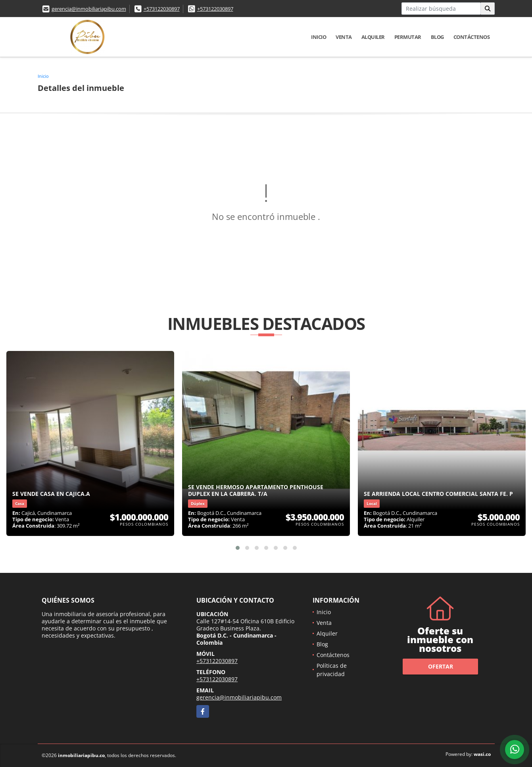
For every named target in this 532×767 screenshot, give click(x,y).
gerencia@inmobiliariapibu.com (89, 9)
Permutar (408, 37)
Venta (344, 37)
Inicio (319, 37)
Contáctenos (472, 37)
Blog (437, 37)
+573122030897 (162, 9)
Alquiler (373, 37)
